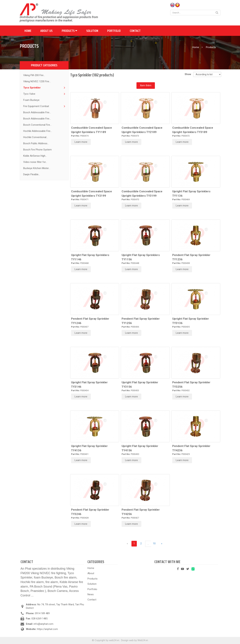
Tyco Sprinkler (32, 88)
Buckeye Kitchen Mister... (37, 168)
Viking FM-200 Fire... (34, 75)
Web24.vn (143, 640)
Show (189, 74)
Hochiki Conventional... (36, 137)
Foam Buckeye (31, 100)
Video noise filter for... (35, 162)
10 (154, 543)
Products (69, 31)
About (91, 573)
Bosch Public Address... (36, 143)
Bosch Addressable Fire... (37, 112)
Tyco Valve (29, 94)
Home (28, 31)
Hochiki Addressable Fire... (38, 131)
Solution (92, 31)
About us (46, 31)
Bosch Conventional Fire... (37, 125)
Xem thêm (146, 85)
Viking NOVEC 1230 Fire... (37, 81)
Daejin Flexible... (32, 174)
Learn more (81, 142)
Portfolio (114, 31)
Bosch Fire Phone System (37, 150)
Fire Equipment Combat (36, 106)
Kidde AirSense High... (35, 156)
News (91, 594)
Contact (135, 31)
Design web (127, 640)
